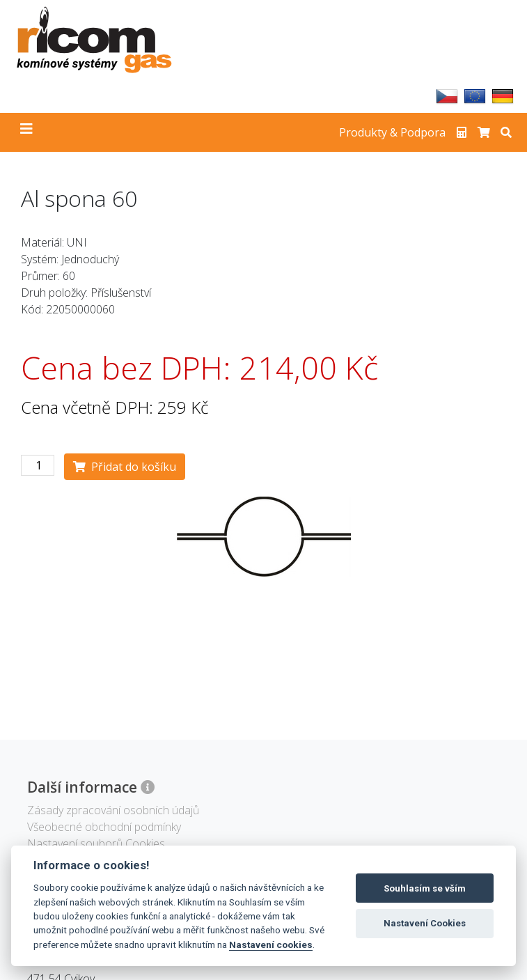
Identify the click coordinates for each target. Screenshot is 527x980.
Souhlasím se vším (425, 888)
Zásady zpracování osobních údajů (113, 810)
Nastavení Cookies (425, 923)
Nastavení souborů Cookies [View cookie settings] (96, 843)
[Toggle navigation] (26, 132)
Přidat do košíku (125, 467)
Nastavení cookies (271, 944)
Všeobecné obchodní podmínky (104, 827)
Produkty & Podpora (392, 132)
